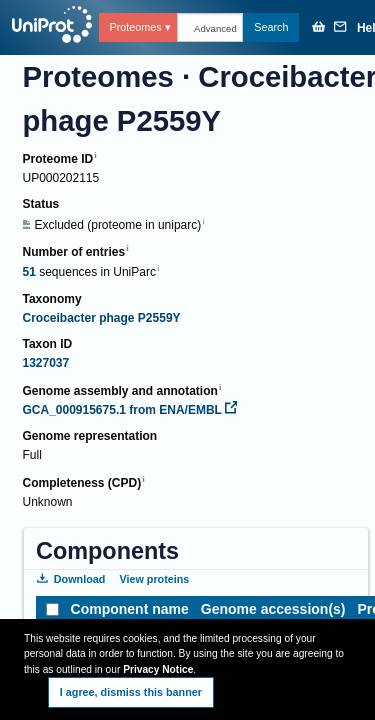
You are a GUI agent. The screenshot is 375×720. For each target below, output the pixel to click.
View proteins (154, 579)
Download (71, 579)
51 (28, 272)
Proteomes (135, 27)
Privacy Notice (158, 669)
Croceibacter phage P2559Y (101, 318)
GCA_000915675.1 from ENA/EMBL (129, 410)
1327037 (45, 363)
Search (271, 27)
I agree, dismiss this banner (131, 692)
